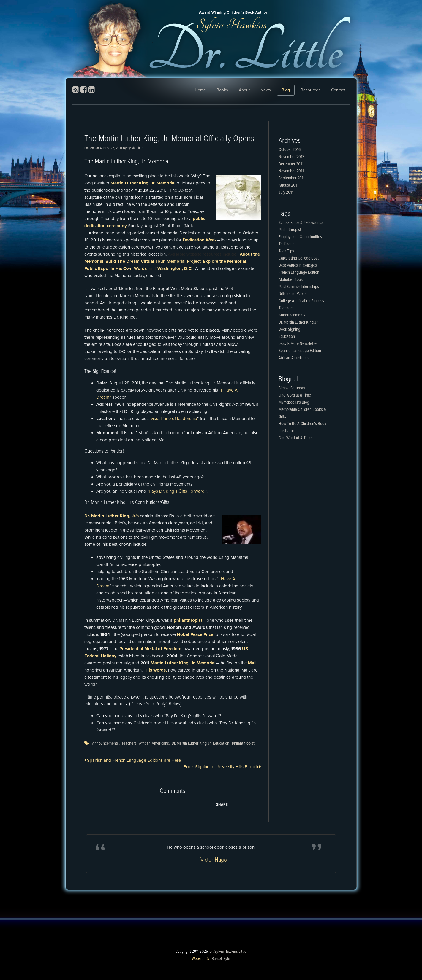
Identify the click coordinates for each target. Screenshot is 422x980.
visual (156, 419)
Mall (252, 663)
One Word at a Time (295, 395)
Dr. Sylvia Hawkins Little (228, 952)
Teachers (129, 744)
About (244, 90)
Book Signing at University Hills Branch (222, 767)
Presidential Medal (138, 649)
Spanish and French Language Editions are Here (133, 760)
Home (200, 90)
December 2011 (291, 164)
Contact (338, 90)
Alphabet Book (291, 280)
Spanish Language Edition (300, 351)
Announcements (105, 744)
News (266, 90)
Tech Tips (286, 251)
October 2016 (290, 150)
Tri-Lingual (287, 244)
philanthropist (188, 620)
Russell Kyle (221, 959)
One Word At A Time (295, 438)
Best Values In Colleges (298, 265)
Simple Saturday (292, 388)
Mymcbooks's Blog (294, 402)
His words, (156, 670)
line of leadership (181, 419)
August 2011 (289, 185)
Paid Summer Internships (299, 287)
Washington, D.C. (176, 268)
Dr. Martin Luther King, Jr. (110, 516)
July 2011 (286, 192)
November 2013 (291, 157)
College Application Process (301, 301)
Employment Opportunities (300, 237)
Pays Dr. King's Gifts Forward (177, 491)
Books (222, 90)
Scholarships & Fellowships (301, 223)
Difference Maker (293, 294)
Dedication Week (200, 240)
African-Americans (154, 744)
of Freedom (170, 649)
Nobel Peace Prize (195, 634)
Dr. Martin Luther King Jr (191, 744)
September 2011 (292, 178)
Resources (310, 90)
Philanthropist (243, 744)
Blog (286, 90)
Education (221, 744)
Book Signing (289, 330)
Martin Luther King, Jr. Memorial (144, 183)
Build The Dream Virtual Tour (135, 261)
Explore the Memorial (225, 261)
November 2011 (291, 171)
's (137, 516)
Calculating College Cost (299, 258)
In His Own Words (129, 268)
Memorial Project (184, 261)
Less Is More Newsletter (298, 344)
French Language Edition (299, 273)
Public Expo (96, 268)
